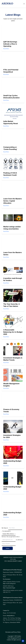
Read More (12, 52)
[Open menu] (24, 4)
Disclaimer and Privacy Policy (13, 632)
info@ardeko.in (11, 616)
